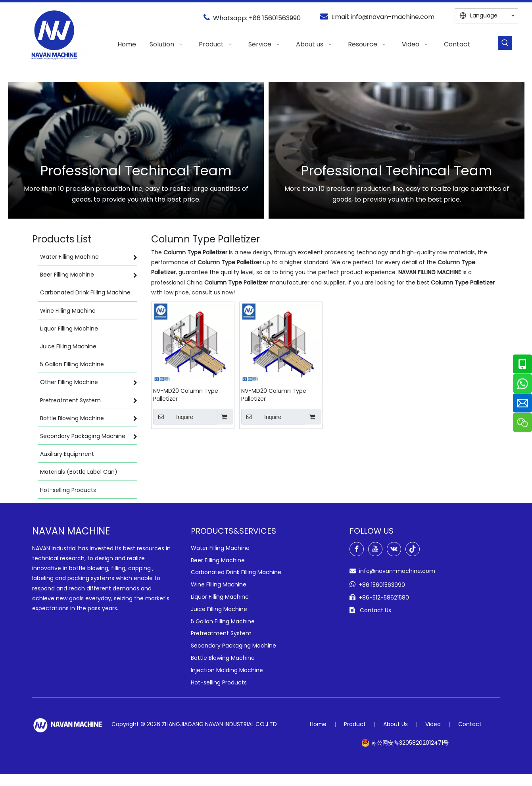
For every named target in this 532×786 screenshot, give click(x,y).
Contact (470, 724)
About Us (396, 724)
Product (355, 724)
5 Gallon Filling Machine (223, 621)
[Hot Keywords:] (505, 43)
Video (433, 724)
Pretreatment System (221, 633)
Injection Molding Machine (227, 670)
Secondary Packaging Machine (233, 646)
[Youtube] (375, 549)
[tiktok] (413, 549)
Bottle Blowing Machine (223, 658)
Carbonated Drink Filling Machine (236, 572)
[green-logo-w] (68, 725)
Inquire (173, 417)
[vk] (394, 549)
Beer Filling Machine (218, 560)
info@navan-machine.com (393, 17)
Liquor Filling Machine (220, 597)
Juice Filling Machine (219, 609)
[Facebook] (357, 549)
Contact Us (375, 610)
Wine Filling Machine (219, 584)
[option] (136, 150)
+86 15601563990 (275, 18)
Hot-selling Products (219, 682)
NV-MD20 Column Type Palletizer (186, 395)
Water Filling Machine (220, 548)
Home (318, 724)
